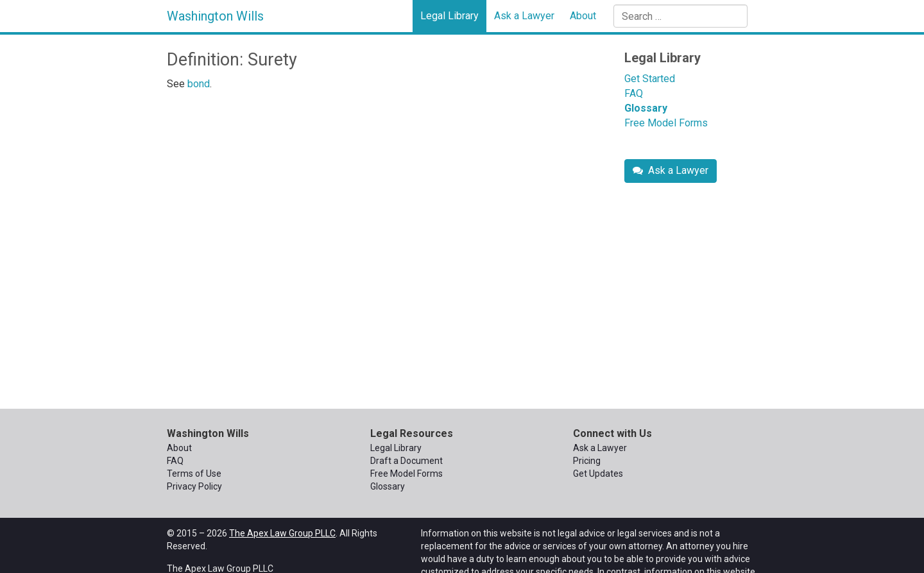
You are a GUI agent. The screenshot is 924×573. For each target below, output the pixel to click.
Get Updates (598, 474)
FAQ (634, 93)
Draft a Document (406, 461)
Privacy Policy (194, 486)
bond (199, 84)
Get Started (650, 79)
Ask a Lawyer (524, 16)
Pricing (587, 461)
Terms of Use (194, 474)
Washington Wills (215, 16)
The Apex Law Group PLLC (282, 533)
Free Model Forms (666, 123)
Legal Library (449, 16)
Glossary (646, 108)
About (583, 16)
